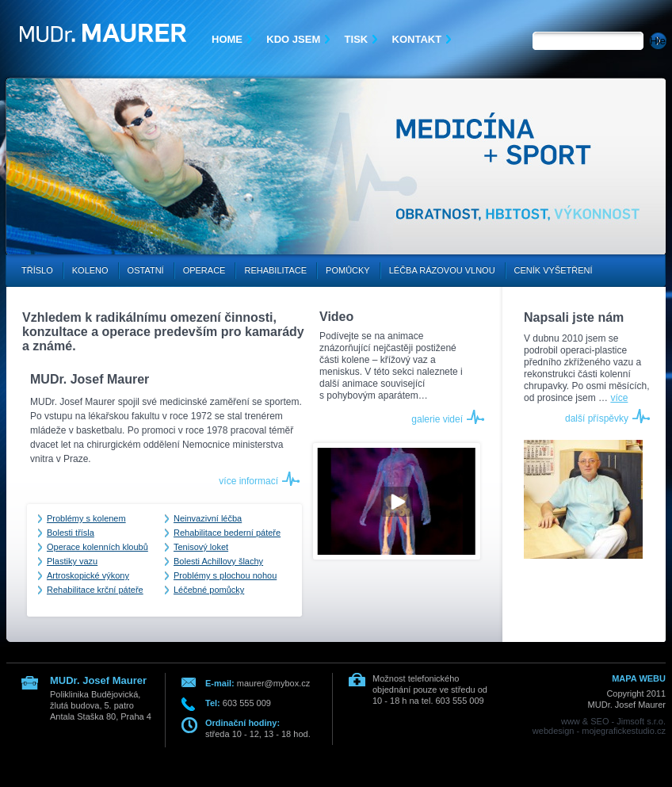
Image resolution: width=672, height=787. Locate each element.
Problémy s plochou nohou (225, 575)
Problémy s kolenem (86, 518)
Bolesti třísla (71, 533)
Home (227, 39)
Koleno (90, 270)
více (619, 398)
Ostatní (146, 270)
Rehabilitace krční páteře (95, 590)
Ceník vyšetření (554, 270)
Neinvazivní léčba (208, 518)
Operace (204, 270)
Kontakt (417, 39)
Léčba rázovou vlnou (442, 270)
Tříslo (37, 270)
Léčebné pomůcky (209, 590)
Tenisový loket (201, 547)
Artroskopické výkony (88, 575)
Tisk (357, 39)
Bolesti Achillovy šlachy (218, 561)
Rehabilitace (275, 270)
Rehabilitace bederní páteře (227, 533)
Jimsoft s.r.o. (641, 721)
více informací (248, 481)
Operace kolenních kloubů (97, 547)
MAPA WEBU (639, 678)
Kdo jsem (293, 39)
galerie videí (437, 419)
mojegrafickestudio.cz (624, 731)
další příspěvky (597, 418)
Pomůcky (348, 270)
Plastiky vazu (72, 561)
